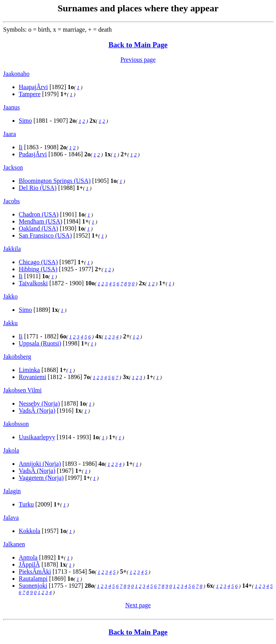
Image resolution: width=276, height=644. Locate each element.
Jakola (11, 450)
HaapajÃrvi (33, 87)
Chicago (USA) (38, 262)
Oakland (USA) (38, 228)
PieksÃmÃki (35, 572)
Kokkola (29, 531)
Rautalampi (33, 579)
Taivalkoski (33, 283)
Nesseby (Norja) (39, 403)
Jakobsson (16, 424)
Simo (25, 121)
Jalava (11, 518)
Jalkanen (14, 544)
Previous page (138, 60)
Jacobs (12, 201)
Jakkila (12, 249)
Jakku (10, 323)
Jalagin (12, 491)
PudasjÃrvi (33, 154)
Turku (26, 504)
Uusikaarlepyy (37, 437)
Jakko (10, 296)
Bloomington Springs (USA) (55, 181)
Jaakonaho (16, 74)
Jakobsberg (17, 357)
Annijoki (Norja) (40, 464)
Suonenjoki (33, 586)
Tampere (30, 94)
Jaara (10, 134)
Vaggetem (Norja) (41, 478)
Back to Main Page (138, 45)
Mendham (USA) (41, 221)
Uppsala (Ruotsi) (40, 343)
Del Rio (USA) (38, 188)
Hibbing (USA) (38, 269)
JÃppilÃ (29, 564)
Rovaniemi (32, 377)
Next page (138, 605)
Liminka (29, 370)
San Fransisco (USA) (45, 235)
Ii (21, 147)
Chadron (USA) (39, 214)
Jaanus (12, 107)
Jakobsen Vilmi (22, 390)
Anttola (28, 557)
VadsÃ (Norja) (37, 411)
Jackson (13, 167)
